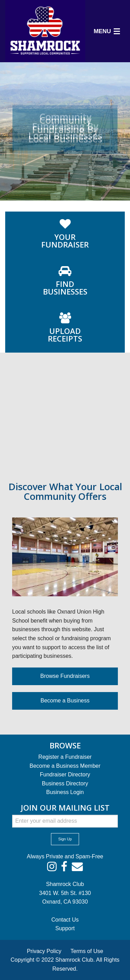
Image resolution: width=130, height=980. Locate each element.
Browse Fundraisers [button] (65, 676)
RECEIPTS (65, 335)
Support (65, 928)
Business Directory (65, 783)
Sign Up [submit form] (65, 839)
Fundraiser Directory (65, 774)
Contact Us (65, 920)
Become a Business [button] (65, 701)
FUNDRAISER (65, 241)
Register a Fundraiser (65, 757)
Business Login (65, 792)
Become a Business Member (65, 766)
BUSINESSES (65, 288)
